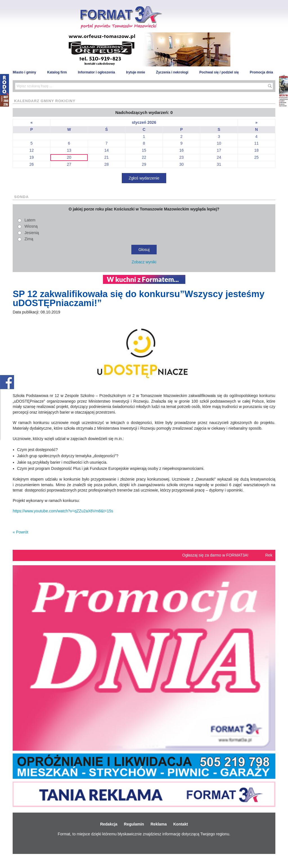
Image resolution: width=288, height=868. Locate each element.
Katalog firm (57, 72)
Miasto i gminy (24, 72)
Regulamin (134, 824)
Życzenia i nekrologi (172, 72)
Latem (30, 220)
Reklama (159, 824)
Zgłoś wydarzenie (144, 178)
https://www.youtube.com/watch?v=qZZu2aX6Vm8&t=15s (63, 511)
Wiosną (31, 226)
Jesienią (32, 233)
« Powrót (20, 532)
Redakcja (109, 824)
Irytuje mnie (135, 72)
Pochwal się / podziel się (219, 72)
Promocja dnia (261, 72)
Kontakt (181, 824)
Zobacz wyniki (144, 262)
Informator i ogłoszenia (96, 72)
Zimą (29, 239)
